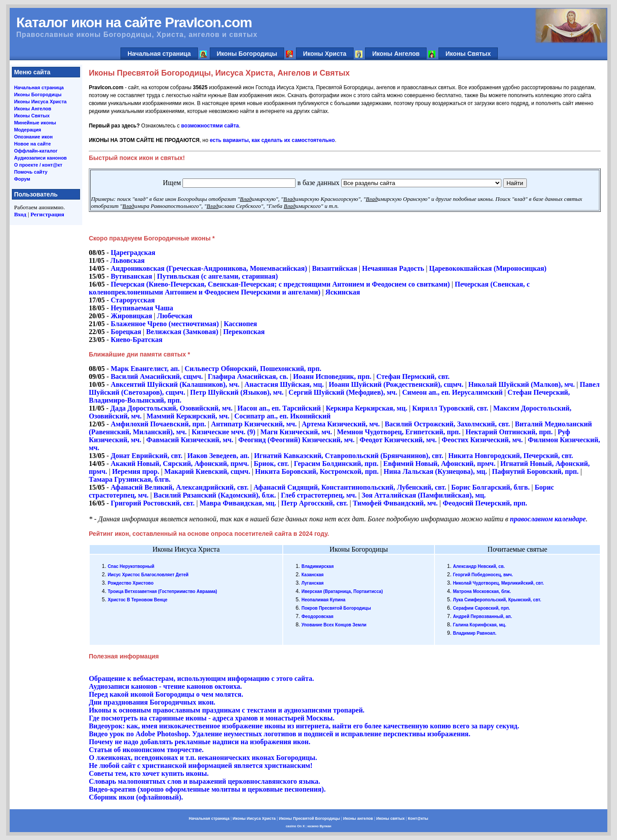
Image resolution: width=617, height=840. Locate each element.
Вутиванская (131, 276)
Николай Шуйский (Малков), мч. (522, 384)
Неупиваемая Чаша (142, 308)
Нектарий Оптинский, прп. (509, 432)
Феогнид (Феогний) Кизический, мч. (297, 440)
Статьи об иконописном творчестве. (146, 750)
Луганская (312, 583)
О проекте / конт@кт (38, 165)
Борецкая (126, 332)
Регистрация (47, 214)
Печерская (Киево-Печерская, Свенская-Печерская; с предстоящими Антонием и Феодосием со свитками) (280, 284)
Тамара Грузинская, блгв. (130, 479)
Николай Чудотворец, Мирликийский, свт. (498, 583)
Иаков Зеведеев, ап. (218, 456)
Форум (22, 179)
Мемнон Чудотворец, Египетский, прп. (400, 432)
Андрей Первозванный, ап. (482, 616)
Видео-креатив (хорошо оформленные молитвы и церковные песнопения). (207, 789)
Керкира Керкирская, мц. (367, 408)
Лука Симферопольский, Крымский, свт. (497, 600)
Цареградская (133, 253)
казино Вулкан (319, 826)
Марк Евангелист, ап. (145, 369)
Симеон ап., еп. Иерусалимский (453, 392)
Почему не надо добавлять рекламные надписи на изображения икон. (200, 742)
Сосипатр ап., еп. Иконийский (283, 416)
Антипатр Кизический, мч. (254, 424)
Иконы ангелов (358, 818)
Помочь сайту (31, 172)
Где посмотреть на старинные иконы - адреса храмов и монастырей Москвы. (212, 718)
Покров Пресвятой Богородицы (336, 608)
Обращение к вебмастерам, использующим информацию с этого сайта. (201, 678)
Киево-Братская (137, 340)
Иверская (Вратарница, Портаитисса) (342, 591)
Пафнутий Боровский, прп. (535, 471)
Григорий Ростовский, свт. (153, 503)
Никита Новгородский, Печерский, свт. (511, 456)
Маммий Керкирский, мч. (188, 416)
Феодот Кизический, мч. (398, 440)
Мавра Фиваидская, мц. (238, 503)
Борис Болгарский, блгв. (491, 487)
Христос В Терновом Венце (138, 600)
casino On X (295, 826)
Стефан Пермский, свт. (413, 376)
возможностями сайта (210, 126)
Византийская (335, 268)
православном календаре (548, 519)
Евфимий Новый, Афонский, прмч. (440, 464)
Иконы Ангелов (396, 54)
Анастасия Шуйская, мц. (284, 384)
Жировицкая (131, 316)
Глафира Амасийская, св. (248, 376)
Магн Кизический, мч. (296, 432)
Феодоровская (317, 616)
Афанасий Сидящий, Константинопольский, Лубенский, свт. (350, 487)
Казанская (312, 575)
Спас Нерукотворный (131, 566)
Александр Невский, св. (479, 566)
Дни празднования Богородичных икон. (152, 702)
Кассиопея (241, 324)
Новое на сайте (33, 144)
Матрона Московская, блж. (482, 591)
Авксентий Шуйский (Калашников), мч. (175, 384)
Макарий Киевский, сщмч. (207, 471)
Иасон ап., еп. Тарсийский (279, 408)
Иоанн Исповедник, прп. (332, 376)
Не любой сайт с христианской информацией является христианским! (201, 765)
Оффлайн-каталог (36, 151)
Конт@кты (418, 818)
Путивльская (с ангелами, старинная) (217, 276)
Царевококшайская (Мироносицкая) (488, 268)
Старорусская (133, 300)
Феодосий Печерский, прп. (485, 503)
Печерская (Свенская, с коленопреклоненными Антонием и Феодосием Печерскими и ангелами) (309, 288)
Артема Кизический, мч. (341, 424)
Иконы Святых (468, 54)
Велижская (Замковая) (182, 332)
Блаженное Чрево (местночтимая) (165, 324)
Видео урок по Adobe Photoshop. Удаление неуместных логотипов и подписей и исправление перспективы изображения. (280, 734)
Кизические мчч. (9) (224, 432)
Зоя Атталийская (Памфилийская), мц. (424, 495)
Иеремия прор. (136, 471)
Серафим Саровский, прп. (482, 608)
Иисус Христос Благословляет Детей (148, 575)
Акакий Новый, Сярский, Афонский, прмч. (180, 464)
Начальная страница (159, 54)
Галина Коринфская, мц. (480, 625)
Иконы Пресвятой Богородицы (309, 818)
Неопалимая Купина (323, 600)
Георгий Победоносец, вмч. (483, 575)
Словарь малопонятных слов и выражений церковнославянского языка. (204, 781)
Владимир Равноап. (475, 633)
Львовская (128, 260)
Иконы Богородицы (247, 54)
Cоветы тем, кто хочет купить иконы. (149, 773)
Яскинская (343, 292)
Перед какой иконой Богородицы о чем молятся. (166, 694)
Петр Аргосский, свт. (314, 503)
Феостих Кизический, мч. (482, 440)
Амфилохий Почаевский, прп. (159, 424)
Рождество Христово (131, 583)
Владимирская (317, 566)
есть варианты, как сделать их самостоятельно (272, 140)
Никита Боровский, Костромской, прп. (317, 471)
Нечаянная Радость (393, 268)
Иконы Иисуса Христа (40, 102)
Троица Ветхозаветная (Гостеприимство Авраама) (162, 591)
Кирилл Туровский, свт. (450, 408)
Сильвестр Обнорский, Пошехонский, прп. (253, 369)
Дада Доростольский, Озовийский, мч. (172, 408)
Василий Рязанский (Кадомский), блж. (215, 495)
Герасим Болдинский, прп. (336, 464)
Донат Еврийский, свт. (147, 456)
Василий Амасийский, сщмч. (157, 376)
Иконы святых (390, 818)
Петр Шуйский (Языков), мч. (237, 392)
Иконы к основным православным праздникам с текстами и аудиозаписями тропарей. (227, 710)
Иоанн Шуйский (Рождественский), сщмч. (396, 384)
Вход (20, 214)
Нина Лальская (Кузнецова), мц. (435, 471)
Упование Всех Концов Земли (334, 625)
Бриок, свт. (271, 464)
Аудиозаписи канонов (40, 158)
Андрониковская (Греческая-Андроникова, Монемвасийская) (209, 268)
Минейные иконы (35, 123)
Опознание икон (33, 137)
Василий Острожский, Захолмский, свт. (447, 424)
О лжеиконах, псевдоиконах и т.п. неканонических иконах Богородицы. (203, 758)
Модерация (28, 130)
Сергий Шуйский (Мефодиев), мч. (343, 392)
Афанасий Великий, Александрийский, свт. (180, 487)
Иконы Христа (325, 54)
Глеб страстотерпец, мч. (319, 495)
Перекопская (244, 332)
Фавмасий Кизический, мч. (190, 440)
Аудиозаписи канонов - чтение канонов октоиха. (165, 686)
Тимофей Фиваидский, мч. (395, 503)
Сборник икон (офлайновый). (136, 797)
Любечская (175, 316)
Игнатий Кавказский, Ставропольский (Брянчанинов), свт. (349, 456)
